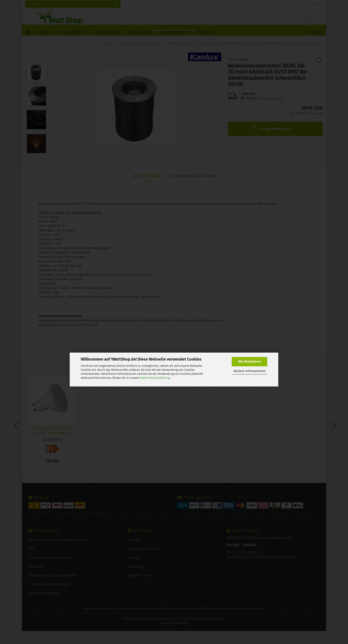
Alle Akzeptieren (249, 362)
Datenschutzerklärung (155, 378)
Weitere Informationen (250, 371)
